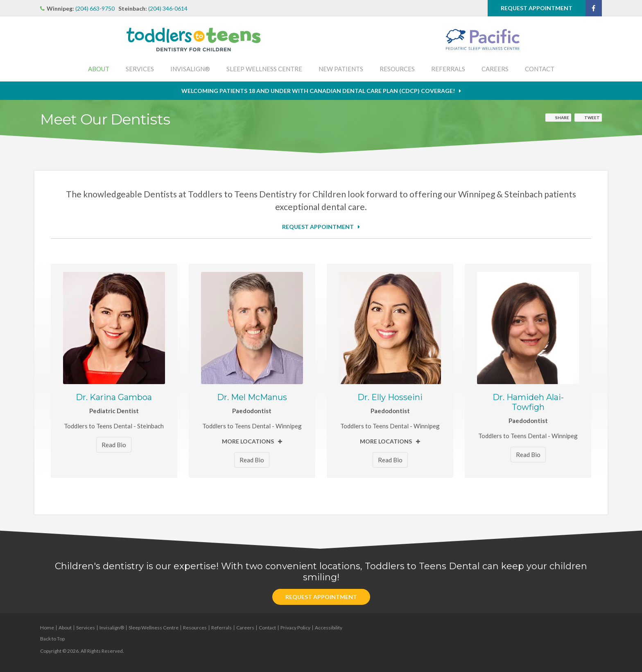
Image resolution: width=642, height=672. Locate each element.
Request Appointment (537, 8)
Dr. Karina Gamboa (114, 397)
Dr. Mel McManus (252, 397)
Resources (397, 69)
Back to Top (52, 639)
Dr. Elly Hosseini (390, 397)
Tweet (592, 118)
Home (47, 628)
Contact (540, 69)
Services (140, 69)
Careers (495, 69)
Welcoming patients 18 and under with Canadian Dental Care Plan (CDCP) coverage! (318, 91)
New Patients (341, 69)
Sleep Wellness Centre (264, 69)
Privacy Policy (295, 628)
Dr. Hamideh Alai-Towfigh (528, 402)
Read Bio (114, 445)
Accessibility (329, 628)
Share (562, 118)
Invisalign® (190, 69)
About (99, 69)
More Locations (248, 441)
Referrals (448, 69)
